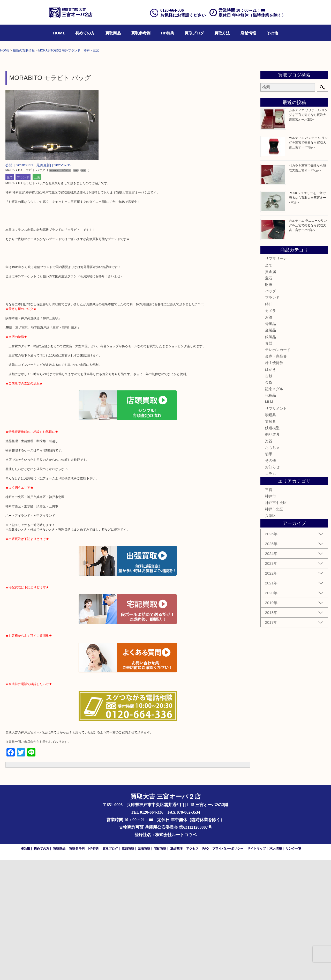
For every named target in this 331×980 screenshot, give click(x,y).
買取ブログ (194, 33)
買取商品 (113, 33)
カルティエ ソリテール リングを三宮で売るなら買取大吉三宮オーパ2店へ (308, 235)
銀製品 (270, 457)
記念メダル (274, 509)
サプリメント (276, 529)
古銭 (269, 496)
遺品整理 (176, 969)
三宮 (37, 298)
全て (10, 298)
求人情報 (276, 969)
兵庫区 (270, 636)
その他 (272, 33)
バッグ (270, 411)
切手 (269, 574)
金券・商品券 (276, 476)
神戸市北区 (274, 629)
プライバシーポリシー (228, 969)
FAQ (205, 969)
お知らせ (272, 587)
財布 (269, 405)
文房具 (270, 541)
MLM (269, 522)
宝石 (269, 398)
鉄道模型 (272, 548)
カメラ (270, 431)
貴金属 (270, 392)
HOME (59, 33)
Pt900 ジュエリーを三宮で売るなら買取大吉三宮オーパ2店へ (307, 318)
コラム (270, 594)
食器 (269, 463)
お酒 (269, 437)
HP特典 (168, 33)
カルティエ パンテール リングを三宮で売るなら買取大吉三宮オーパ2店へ (308, 263)
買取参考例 (141, 33)
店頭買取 (128, 969)
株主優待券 (274, 483)
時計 (269, 424)
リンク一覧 (294, 969)
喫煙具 (270, 535)
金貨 (269, 502)
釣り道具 (272, 555)
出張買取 (144, 969)
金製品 (270, 450)
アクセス (192, 969)
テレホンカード (278, 470)
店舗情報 (248, 33)
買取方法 (222, 33)
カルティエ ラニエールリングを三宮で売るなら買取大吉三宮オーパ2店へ (308, 345)
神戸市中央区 (276, 623)
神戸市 (270, 616)
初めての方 (85, 33)
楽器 (269, 561)
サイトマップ (257, 969)
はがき (270, 489)
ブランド (23, 298)
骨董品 (270, 444)
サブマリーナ (276, 379)
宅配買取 (160, 969)
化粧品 (270, 516)
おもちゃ (272, 568)
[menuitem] (59, 33)
